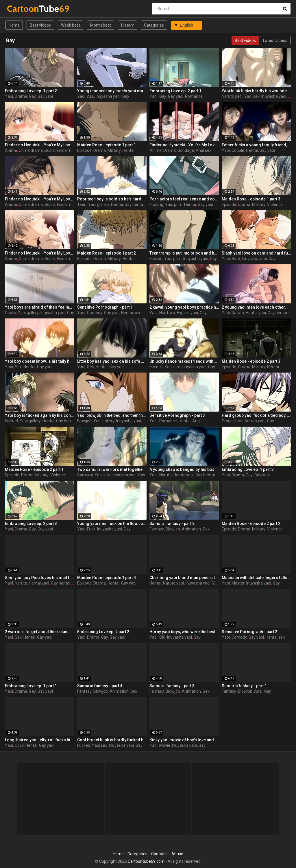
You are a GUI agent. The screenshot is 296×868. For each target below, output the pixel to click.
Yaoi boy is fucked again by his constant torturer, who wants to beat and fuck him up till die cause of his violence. (40, 415)
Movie (165, 745)
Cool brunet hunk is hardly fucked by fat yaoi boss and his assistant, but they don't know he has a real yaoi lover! (112, 740)
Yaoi (9, 96)
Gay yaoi (45, 96)
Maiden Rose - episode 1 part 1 (107, 145)
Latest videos (275, 40)
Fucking (156, 204)
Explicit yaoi (187, 313)
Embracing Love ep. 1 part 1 (31, 686)
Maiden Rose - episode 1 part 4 (107, 578)
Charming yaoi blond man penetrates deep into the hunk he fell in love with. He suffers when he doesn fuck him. (184, 578)
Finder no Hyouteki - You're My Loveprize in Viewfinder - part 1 (40, 145)
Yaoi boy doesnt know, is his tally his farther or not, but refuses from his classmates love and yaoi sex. (40, 361)
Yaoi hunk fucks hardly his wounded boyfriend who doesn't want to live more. (256, 91)
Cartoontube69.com (146, 861)
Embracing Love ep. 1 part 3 (248, 469)
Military (114, 150)
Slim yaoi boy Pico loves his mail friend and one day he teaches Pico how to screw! (40, 578)
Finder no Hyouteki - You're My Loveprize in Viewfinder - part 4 (40, 199)
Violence (275, 204)
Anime (11, 150)
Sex (18, 367)
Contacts (159, 854)
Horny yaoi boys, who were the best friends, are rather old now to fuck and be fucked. (184, 632)
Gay (32, 96)
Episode (84, 150)
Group (227, 421)
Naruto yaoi (232, 96)
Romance (194, 96)
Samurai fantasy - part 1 (244, 686)
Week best (71, 25)
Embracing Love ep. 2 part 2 (103, 632)
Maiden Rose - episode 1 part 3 (251, 199)
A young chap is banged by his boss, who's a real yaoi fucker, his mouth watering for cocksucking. (184, 469)
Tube (22, 9)
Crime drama (31, 150)
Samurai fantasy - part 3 (172, 686)
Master (238, 583)
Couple (238, 150)
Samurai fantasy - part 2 (172, 524)
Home (14, 25)
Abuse (177, 854)
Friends (156, 367)
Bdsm (50, 150)
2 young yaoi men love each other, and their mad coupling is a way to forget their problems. (256, 307)
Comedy (95, 313)
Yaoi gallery (99, 204)
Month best (101, 25)
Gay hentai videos (141, 204)
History (127, 25)
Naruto (238, 313)
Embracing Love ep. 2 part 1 (175, 91)
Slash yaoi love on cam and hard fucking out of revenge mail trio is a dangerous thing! (256, 253)
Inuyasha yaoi (108, 96)
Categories (154, 25)
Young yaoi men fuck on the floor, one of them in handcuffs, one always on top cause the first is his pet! (112, 524)
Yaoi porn (174, 204)
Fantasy (157, 529)
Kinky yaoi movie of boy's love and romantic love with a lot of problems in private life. (184, 740)
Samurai (85, 475)
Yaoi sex (252, 96)
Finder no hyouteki (74, 150)
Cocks (10, 313)
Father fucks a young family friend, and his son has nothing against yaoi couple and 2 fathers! (256, 145)
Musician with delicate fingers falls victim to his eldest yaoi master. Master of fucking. (256, 578)
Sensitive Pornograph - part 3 (177, 415)
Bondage (186, 150)
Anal (196, 421)
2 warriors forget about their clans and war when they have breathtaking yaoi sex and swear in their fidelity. (40, 632)
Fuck (239, 421)
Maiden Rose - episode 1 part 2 (107, 253)
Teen (82, 204)
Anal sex (203, 150)
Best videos (40, 25)
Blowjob (84, 421)
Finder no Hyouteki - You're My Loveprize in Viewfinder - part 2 (40, 253)
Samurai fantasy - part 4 (100, 686)
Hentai (128, 150)
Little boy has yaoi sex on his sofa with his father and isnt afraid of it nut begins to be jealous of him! (112, 361)
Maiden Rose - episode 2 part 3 (251, 361)
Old (162, 637)
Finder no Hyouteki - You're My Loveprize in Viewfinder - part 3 (184, 145)
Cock (19, 745)
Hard (236, 259)
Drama (21, 96)
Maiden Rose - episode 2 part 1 (34, 469)
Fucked (156, 259)
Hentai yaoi (256, 313)
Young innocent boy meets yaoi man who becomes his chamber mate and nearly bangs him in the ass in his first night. (112, 91)
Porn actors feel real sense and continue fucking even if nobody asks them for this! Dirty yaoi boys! (184, 199)
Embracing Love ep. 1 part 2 (31, 91)
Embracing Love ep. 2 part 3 (31, 524)
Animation (191, 529)
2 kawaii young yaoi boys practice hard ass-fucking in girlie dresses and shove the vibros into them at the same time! (184, 307)
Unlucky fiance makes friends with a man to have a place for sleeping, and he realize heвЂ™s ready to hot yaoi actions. (184, 361)
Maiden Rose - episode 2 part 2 (251, 524)
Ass (90, 96)
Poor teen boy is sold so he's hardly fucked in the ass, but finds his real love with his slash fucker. (112, 199)
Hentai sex (131, 313)
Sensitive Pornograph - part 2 (249, 632)
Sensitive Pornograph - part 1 (105, 307)
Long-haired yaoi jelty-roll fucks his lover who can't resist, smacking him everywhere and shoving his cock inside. (40, 740)
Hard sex (167, 313)
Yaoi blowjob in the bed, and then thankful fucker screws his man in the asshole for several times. (112, 415)
